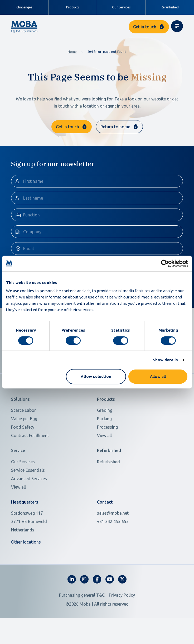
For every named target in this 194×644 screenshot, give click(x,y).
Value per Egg (24, 434)
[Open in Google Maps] (51, 537)
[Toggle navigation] (177, 26)
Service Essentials (28, 485)
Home (72, 52)
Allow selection (96, 376)
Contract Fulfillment (30, 451)
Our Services (121, 7)
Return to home (115, 127)
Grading (105, 425)
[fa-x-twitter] (122, 595)
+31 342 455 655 (113, 537)
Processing (107, 442)
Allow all (158, 376)
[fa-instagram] (84, 595)
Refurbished (170, 7)
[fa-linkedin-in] (72, 595)
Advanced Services (29, 494)
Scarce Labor (23, 425)
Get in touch (145, 27)
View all (104, 451)
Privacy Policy (122, 610)
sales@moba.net (113, 528)
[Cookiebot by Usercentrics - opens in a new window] (165, 263)
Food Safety (23, 442)
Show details (165, 360)
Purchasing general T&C (82, 610)
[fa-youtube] (110, 595)
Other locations (26, 557)
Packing (104, 434)
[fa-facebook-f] (97, 595)
